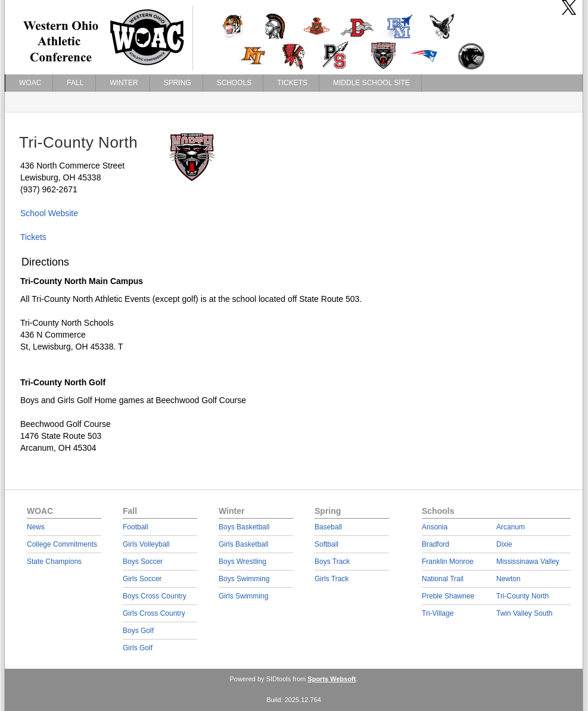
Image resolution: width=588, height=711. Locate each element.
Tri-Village (438, 613)
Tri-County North (522, 596)
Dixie (504, 544)
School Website (49, 213)
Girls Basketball (243, 544)
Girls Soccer (142, 579)
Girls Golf (138, 648)
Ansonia (435, 527)
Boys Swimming (244, 579)
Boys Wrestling (242, 562)
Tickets (33, 237)
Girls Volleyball (146, 544)
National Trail (443, 579)
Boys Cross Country (155, 596)
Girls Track (332, 579)
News (36, 527)
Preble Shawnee (448, 596)
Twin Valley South (525, 613)
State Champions (54, 562)
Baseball (328, 527)
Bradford (435, 544)
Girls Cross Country (154, 613)
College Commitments (62, 544)
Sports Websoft (332, 679)
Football (136, 527)
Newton (508, 579)
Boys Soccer (143, 562)
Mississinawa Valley (528, 562)
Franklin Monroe (448, 562)
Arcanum (511, 527)
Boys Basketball (244, 527)
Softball (326, 544)
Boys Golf (138, 631)
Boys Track (332, 562)
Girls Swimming (243, 596)
